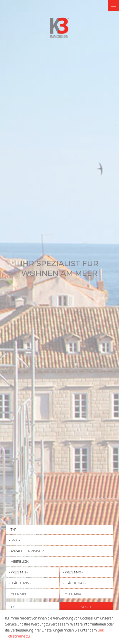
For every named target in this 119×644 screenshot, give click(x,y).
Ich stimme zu (19, 636)
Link (101, 630)
